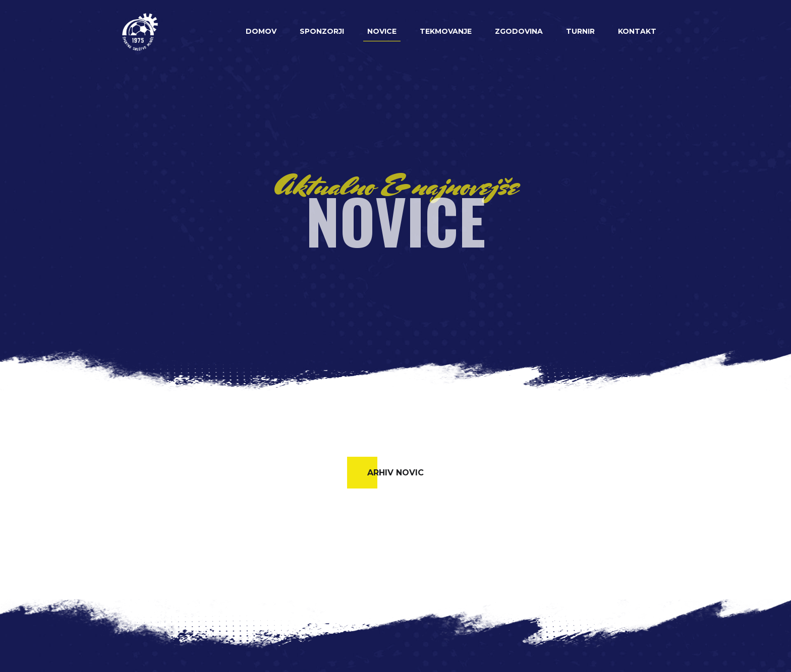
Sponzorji (322, 31)
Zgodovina (519, 31)
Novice (382, 31)
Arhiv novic (395, 473)
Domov (261, 31)
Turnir (580, 31)
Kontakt (637, 31)
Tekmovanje (446, 31)
